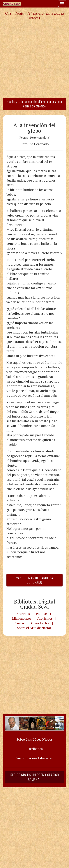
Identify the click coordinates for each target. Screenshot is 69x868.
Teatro (20, 623)
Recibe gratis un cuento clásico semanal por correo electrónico (34, 104)
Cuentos (24, 614)
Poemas (42, 614)
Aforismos (45, 618)
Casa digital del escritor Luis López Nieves (34, 16)
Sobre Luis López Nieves (34, 739)
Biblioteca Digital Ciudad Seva (35, 604)
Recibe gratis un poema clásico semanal (35, 777)
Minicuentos (22, 618)
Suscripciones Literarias (34, 758)
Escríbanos (35, 749)
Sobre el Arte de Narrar (34, 628)
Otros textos (40, 623)
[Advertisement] (34, 59)
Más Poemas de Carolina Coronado (35, 580)
